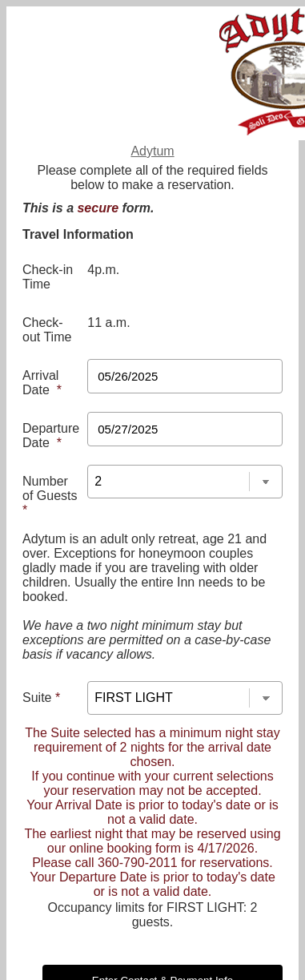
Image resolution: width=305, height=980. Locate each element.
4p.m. (103, 270)
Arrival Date (42, 383)
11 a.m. (108, 323)
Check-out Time (47, 330)
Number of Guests (50, 496)
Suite (41, 698)
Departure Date (51, 436)
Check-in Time (48, 277)
